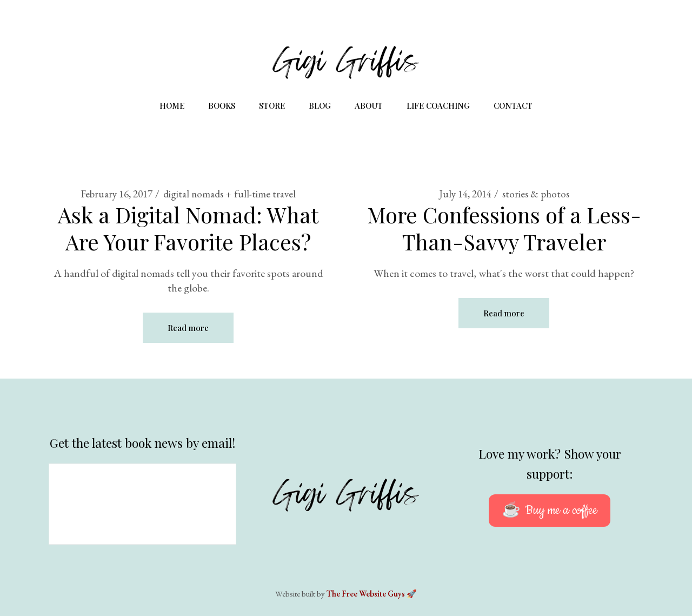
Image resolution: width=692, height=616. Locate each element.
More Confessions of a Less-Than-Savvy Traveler (504, 228)
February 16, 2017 (117, 194)
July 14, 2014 (465, 194)
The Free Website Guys (366, 594)
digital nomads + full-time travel (229, 194)
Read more (188, 328)
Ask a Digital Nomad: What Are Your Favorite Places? (188, 228)
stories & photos (536, 194)
